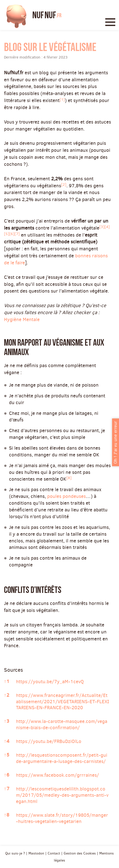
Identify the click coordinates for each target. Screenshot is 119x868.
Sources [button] (13, 670)
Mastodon (36, 853)
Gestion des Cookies (80, 853)
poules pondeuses (66, 496)
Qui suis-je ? (15, 853)
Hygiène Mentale (22, 319)
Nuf (47, 15)
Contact (54, 853)
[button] (62, 100)
